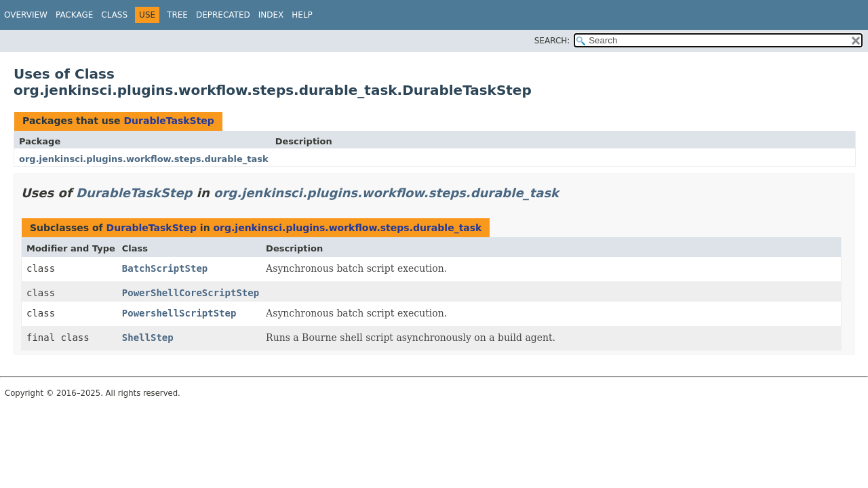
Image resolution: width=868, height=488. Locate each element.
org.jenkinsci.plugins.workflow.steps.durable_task (144, 159)
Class (114, 15)
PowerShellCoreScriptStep (191, 293)
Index (271, 15)
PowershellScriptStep (179, 313)
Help (302, 15)
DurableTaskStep (169, 121)
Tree (177, 15)
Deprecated (223, 15)
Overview (26, 15)
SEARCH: (552, 41)
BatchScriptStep (165, 268)
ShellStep (148, 338)
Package (74, 15)
